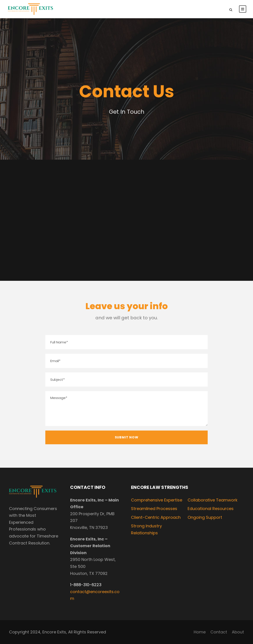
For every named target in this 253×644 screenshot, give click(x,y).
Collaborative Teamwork (213, 500)
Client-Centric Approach (156, 517)
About (238, 632)
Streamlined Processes (154, 509)
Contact (219, 632)
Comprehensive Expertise (157, 500)
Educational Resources (211, 509)
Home (200, 632)
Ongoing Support (205, 517)
